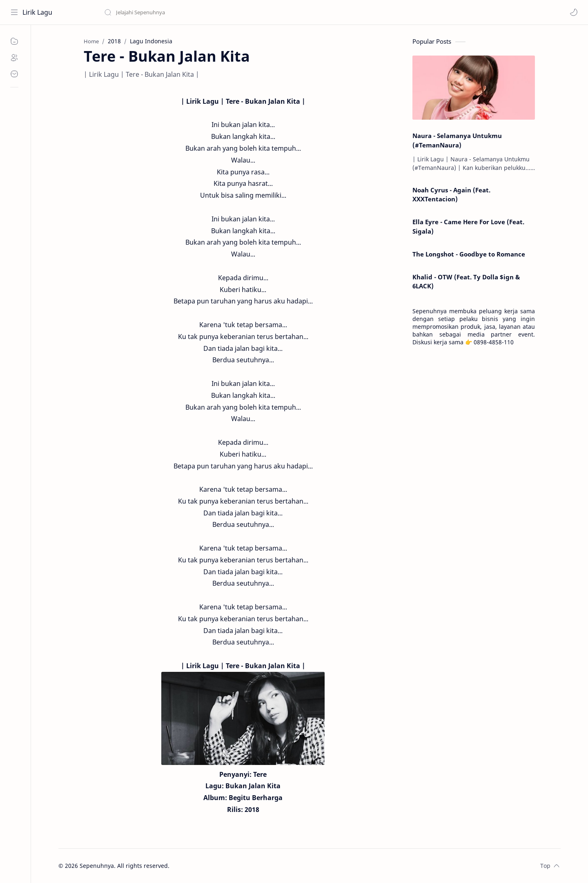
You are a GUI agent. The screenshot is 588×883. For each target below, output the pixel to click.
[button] (574, 12)
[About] (14, 58)
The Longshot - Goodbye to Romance (469, 254)
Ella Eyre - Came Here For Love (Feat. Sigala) (468, 226)
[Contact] (14, 74)
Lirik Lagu (37, 12)
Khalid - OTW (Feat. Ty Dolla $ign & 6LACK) (466, 282)
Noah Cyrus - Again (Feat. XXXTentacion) (451, 195)
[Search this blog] (169, 12)
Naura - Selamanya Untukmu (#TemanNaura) (457, 140)
